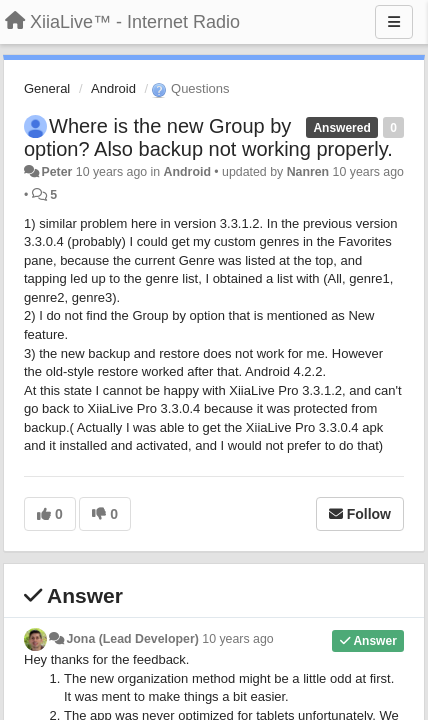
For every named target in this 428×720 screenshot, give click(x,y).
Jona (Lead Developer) (132, 639)
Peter (56, 172)
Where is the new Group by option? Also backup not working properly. (208, 137)
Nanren (308, 172)
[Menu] (394, 22)
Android (113, 88)
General (47, 88)
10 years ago (237, 639)
